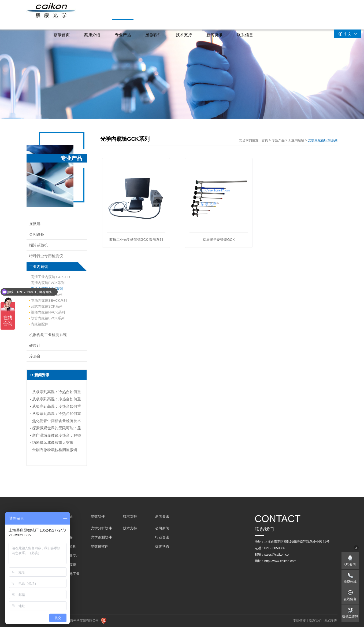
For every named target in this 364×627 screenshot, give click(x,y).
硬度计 (35, 345)
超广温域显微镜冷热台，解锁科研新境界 (57, 436)
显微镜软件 (100, 546)
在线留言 (350, 599)
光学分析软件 (101, 528)
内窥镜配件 (40, 324)
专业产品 (123, 35)
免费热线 (350, 582)
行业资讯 (162, 537)
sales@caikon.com (278, 555)
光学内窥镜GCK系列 (47, 289)
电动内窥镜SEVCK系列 (49, 300)
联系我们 (315, 621)
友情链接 (299, 621)
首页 (265, 140)
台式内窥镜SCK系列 (47, 306)
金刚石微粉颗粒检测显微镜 (55, 450)
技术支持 (184, 35)
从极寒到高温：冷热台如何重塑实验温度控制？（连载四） (57, 393)
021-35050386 (275, 548)
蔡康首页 (62, 35)
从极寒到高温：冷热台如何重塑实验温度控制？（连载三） (57, 400)
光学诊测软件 (101, 537)
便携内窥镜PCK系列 (47, 295)
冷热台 (35, 356)
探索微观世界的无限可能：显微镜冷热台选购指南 (57, 429)
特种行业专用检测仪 (46, 256)
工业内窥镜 (39, 267)
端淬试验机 (39, 245)
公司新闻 (162, 528)
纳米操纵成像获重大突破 (53, 442)
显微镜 (35, 224)
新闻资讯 (214, 35)
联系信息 (245, 35)
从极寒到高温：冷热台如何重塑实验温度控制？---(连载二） (57, 407)
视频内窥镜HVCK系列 (48, 312)
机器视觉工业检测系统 (48, 335)
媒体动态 (162, 546)
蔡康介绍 (92, 35)
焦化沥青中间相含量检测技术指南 (57, 422)
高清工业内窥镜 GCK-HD (50, 277)
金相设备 (37, 234)
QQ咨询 (350, 564)
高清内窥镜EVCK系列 (48, 283)
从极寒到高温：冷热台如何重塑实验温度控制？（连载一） (57, 414)
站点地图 (331, 621)
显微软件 (153, 35)
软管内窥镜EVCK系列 (48, 318)
